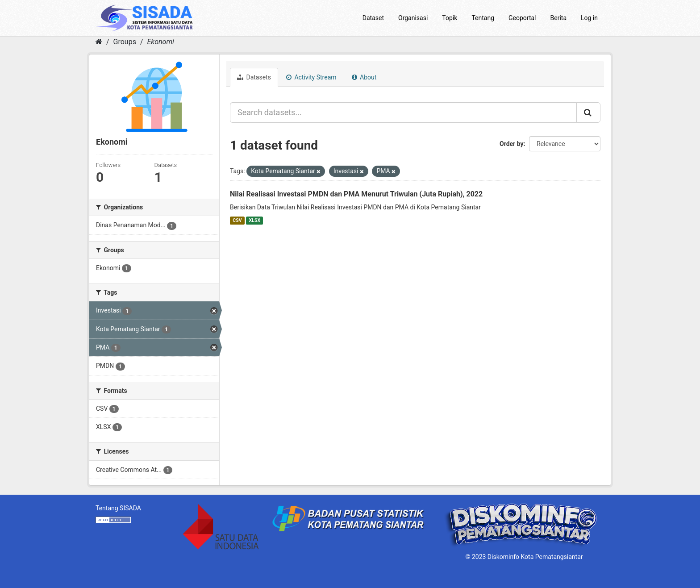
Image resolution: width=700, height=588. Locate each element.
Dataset (373, 18)
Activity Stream (311, 77)
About (364, 77)
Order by (512, 144)
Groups (125, 42)
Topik (450, 18)
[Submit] (588, 113)
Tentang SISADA (118, 508)
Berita (559, 18)
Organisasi (413, 18)
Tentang (483, 18)
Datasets (254, 77)
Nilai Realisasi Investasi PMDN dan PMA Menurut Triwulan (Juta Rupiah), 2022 (356, 194)
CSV (237, 220)
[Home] (99, 42)
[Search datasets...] (403, 113)
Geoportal (522, 18)
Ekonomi (160, 42)
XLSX (255, 220)
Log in (589, 18)
